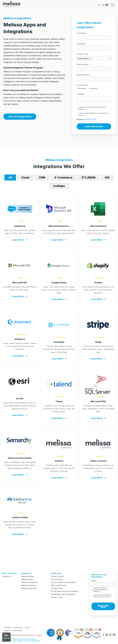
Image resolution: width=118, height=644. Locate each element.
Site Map (8, 628)
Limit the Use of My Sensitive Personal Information (21, 641)
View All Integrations (20, 117)
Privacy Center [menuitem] (57, 576)
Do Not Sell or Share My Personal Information (19, 639)
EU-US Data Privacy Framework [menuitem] (65, 591)
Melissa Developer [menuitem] (30, 582)
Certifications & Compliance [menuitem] (63, 594)
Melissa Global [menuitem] (28, 576)
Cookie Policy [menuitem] (57, 588)
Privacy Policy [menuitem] (57, 579)
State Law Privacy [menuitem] (59, 585)
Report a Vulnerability (13, 631)
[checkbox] (94, 89)
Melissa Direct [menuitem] (28, 579)
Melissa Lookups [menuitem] (29, 585)
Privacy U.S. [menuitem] (56, 573)
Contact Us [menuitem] (6, 576)
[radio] (82, 89)
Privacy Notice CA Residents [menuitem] (63, 582)
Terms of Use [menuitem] (57, 597)
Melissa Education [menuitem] (29, 588)
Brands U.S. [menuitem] (27, 573)
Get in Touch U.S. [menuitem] (9, 573)
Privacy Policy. (91, 119)
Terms (27, 628)
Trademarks (18, 628)
